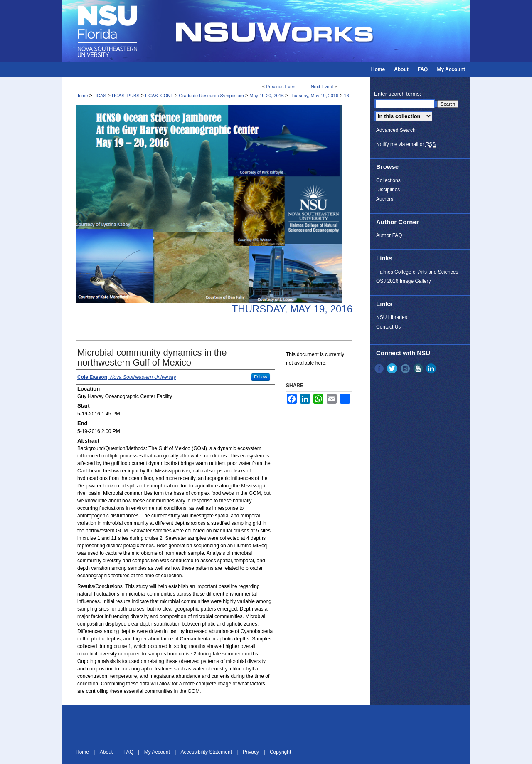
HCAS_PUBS (126, 96)
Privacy (252, 752)
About (107, 752)
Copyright (280, 752)
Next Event (322, 87)
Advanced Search (396, 130)
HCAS (101, 96)
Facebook (380, 368)
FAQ (129, 752)
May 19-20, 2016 (267, 96)
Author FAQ (389, 235)
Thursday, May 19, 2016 (314, 96)
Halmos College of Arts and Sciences (417, 272)
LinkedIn (432, 368)
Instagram (406, 368)
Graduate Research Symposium (212, 96)
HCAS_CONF (160, 96)
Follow (261, 377)
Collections (388, 180)
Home (82, 96)
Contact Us (388, 327)
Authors (385, 199)
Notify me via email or (406, 144)
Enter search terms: (398, 94)
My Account (158, 752)
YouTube (419, 368)
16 (347, 96)
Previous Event (281, 87)
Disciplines (388, 190)
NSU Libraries (392, 317)
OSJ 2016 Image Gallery (403, 281)
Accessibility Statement (207, 752)
